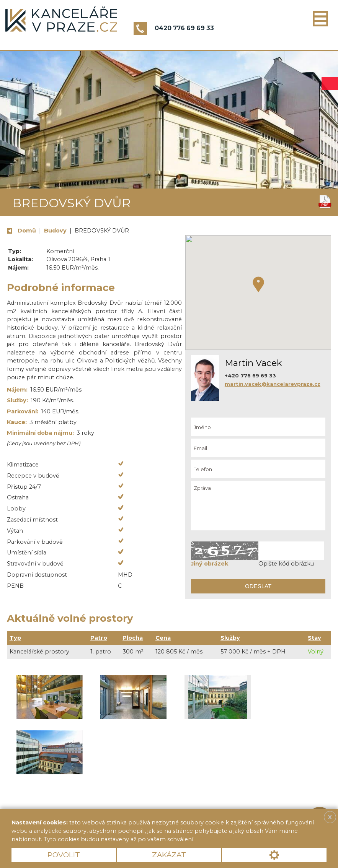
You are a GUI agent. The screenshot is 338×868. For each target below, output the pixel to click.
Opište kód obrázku (286, 564)
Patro (99, 638)
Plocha (133, 638)
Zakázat (169, 855)
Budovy (55, 231)
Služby (230, 638)
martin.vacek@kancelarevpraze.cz (273, 384)
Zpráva (258, 506)
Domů (27, 231)
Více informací (222, 839)
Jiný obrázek (210, 564)
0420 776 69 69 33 (184, 28)
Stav (314, 638)
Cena (163, 638)
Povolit (64, 855)
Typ (15, 638)
